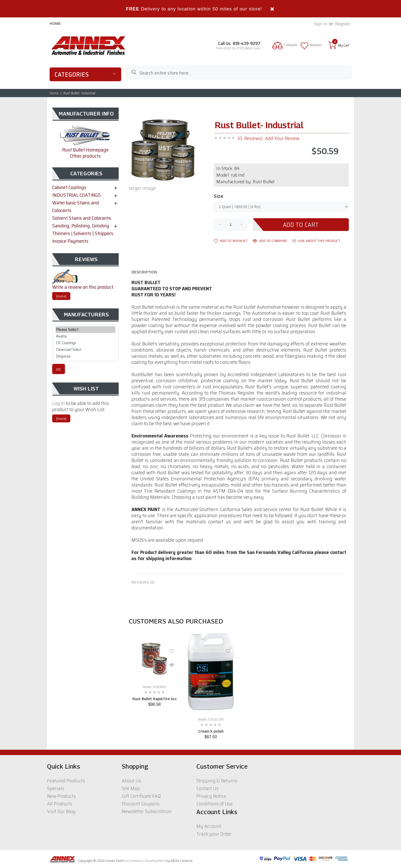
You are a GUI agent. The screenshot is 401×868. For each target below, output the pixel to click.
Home (55, 24)
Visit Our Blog (61, 811)
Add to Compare (270, 241)
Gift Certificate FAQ (141, 796)
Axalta (85, 336)
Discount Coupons (141, 804)
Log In (59, 403)
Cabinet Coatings (69, 187)
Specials (56, 788)
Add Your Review (282, 138)
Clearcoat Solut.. (85, 350)
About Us (131, 781)
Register (343, 24)
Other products (85, 156)
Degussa (85, 356)
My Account (209, 826)
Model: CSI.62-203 (211, 720)
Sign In (321, 24)
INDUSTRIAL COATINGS (76, 195)
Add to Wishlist (231, 241)
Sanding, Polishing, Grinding (81, 226)
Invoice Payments (70, 241)
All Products (60, 804)
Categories (72, 75)
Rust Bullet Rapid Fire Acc (155, 699)
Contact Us (208, 788)
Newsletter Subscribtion (147, 811)
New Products (61, 796)
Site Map (131, 788)
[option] (154, 668)
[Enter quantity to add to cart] (231, 225)
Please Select (85, 330)
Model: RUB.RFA (154, 687)
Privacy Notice (211, 796)
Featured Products (66, 781)
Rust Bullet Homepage (85, 150)
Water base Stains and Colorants (76, 206)
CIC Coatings (85, 343)
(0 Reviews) (250, 138)
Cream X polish (211, 731)
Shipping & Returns (217, 781)
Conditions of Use (215, 804)
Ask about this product (316, 241)
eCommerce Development (146, 861)
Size (219, 196)
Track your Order (214, 834)
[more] (61, 296)
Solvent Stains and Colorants (82, 218)
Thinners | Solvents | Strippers (83, 233)
